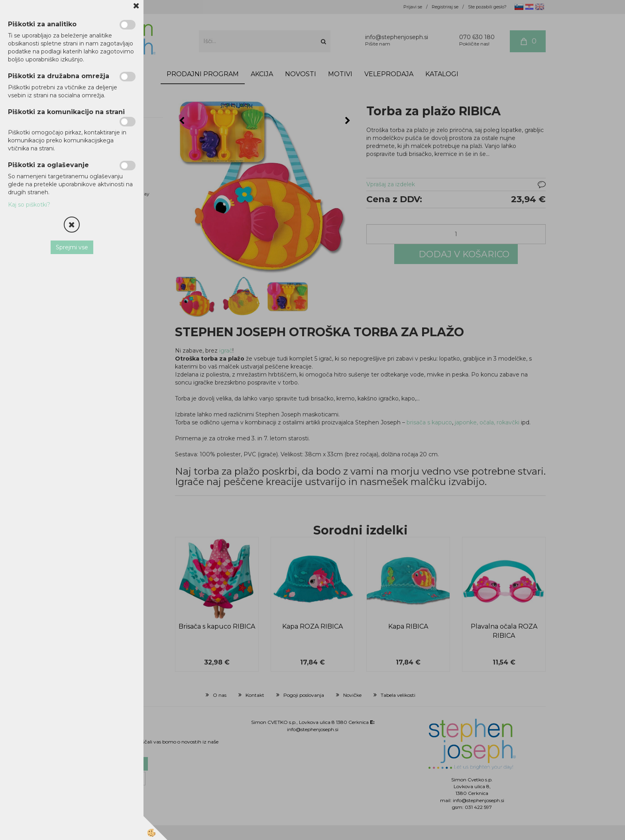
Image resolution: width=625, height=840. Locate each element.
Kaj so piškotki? (29, 205)
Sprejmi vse (72, 247)
